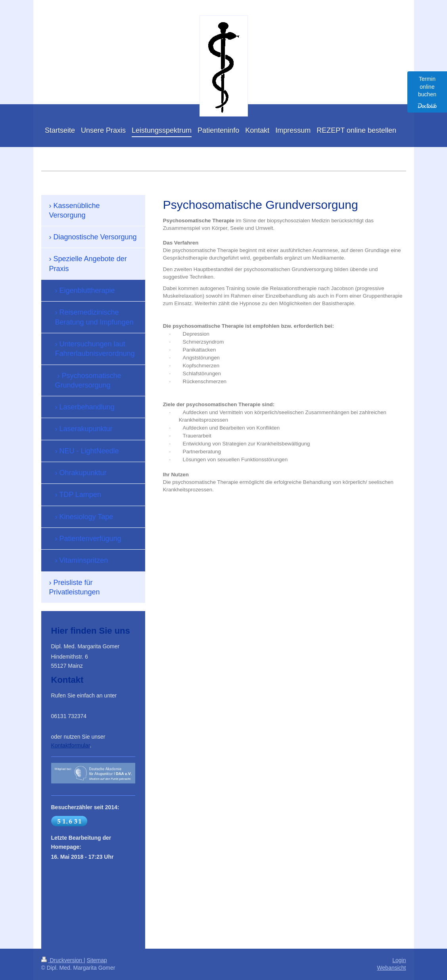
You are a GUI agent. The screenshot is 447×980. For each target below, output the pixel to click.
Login (399, 960)
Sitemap (97, 960)
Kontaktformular (71, 745)
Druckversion (62, 960)
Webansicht (392, 968)
